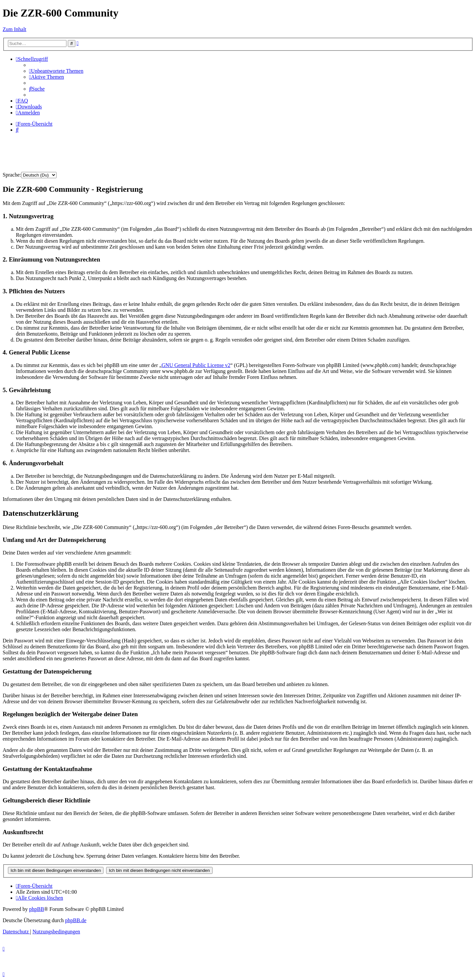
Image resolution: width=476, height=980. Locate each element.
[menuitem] (56, 71)
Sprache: (12, 175)
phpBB (37, 909)
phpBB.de (76, 920)
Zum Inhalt (15, 29)
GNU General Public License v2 (196, 365)
